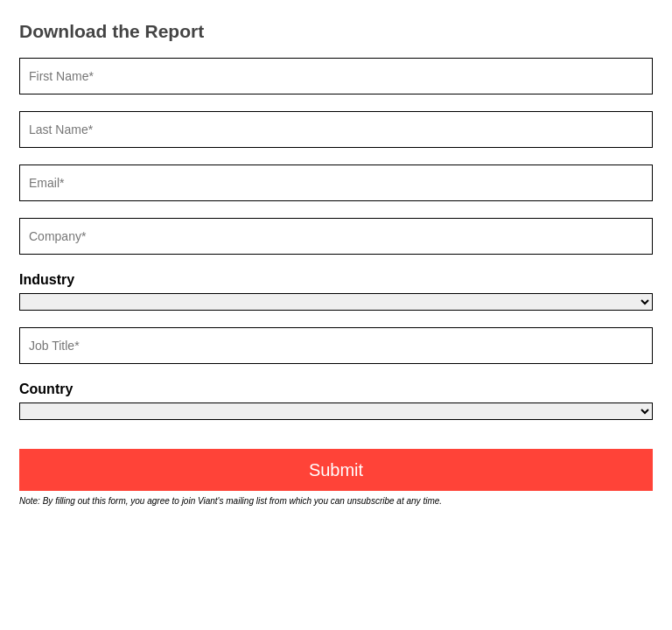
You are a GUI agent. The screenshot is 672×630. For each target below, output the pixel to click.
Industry (47, 280)
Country (46, 389)
